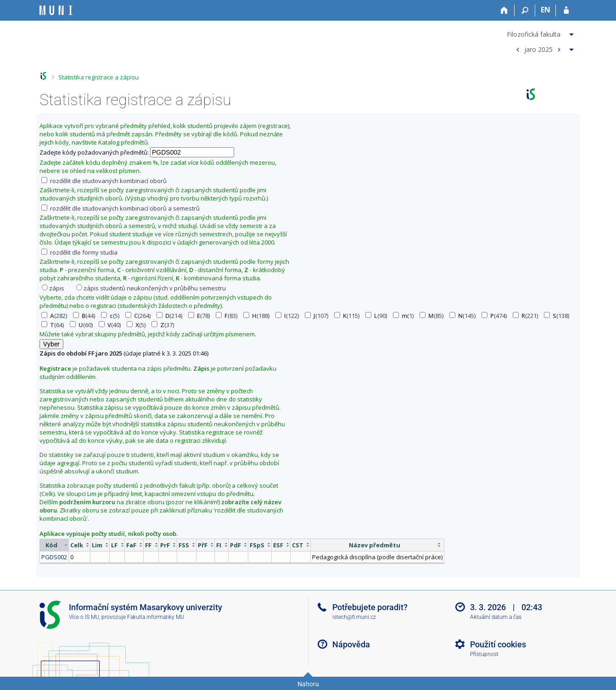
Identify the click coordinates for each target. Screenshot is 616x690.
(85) (431, 316)
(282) (54, 316)
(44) (84, 316)
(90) (376, 316)
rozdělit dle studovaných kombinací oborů (104, 181)
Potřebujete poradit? (370, 607)
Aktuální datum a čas (496, 617)
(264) (138, 316)
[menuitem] (541, 33)
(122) (287, 316)
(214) (169, 316)
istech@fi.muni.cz (354, 617)
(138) (557, 316)
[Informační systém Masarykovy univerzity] (56, 10)
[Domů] (504, 11)
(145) (462, 316)
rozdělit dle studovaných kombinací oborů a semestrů (120, 208)
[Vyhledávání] (525, 11)
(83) (227, 316)
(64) (53, 325)
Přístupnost (484, 654)
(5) (110, 316)
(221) (525, 316)
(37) (163, 325)
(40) (110, 325)
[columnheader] (54, 545)
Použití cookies (498, 644)
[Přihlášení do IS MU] (566, 11)
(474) (494, 316)
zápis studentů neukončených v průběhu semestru (151, 288)
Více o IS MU (84, 617)
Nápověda (351, 644)
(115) (347, 316)
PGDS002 (54, 557)
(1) (403, 316)
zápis (53, 288)
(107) (316, 316)
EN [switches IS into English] (546, 10)
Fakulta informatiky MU (156, 617)
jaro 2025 (538, 49)
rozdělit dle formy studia (79, 252)
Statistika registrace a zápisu (98, 77)
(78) (199, 316)
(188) (256, 316)
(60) (81, 325)
